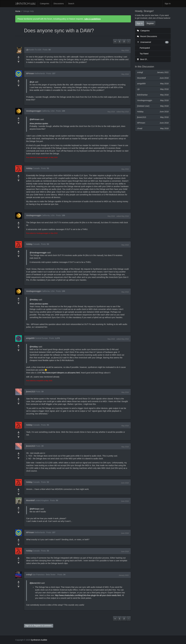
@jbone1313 (35, 583)
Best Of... (143, 59)
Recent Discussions (147, 36)
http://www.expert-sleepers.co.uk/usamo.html (61, 373)
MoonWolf (30, 500)
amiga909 (30, 338)
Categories (45, 4)
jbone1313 (30, 392)
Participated (145, 48)
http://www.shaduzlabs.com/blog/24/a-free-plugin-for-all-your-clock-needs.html (88, 595)
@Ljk (32, 82)
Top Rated (144, 54)
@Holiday (34, 300)
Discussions (59, 4)
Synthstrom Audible (25, 4)
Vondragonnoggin (34, 111)
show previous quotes (39, 123)
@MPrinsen (35, 119)
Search (71, 4)
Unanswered (153, 42)
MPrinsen (30, 73)
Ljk (27, 50)
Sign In (168, 4)
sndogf (29, 575)
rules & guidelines (92, 19)
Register (37, 626)
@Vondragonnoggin (38, 253)
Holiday (29, 168)
